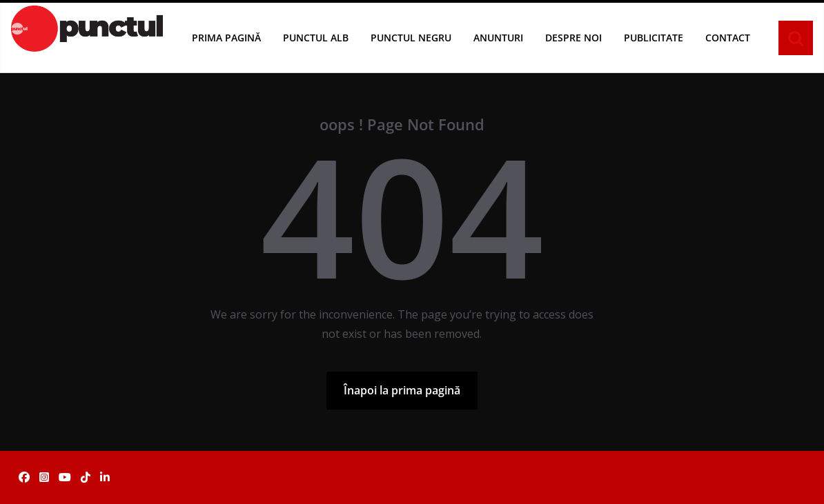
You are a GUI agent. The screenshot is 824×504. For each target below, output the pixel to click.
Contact (728, 38)
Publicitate (654, 38)
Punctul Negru (411, 38)
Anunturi (498, 38)
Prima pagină (226, 38)
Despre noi (573, 38)
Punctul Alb (316, 38)
